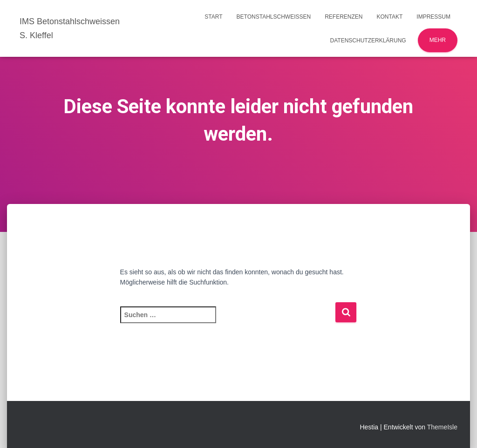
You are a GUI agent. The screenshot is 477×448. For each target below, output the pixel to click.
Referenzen (344, 17)
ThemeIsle (442, 427)
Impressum (433, 17)
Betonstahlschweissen (274, 17)
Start (213, 17)
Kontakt (390, 17)
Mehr (438, 40)
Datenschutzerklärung (368, 41)
